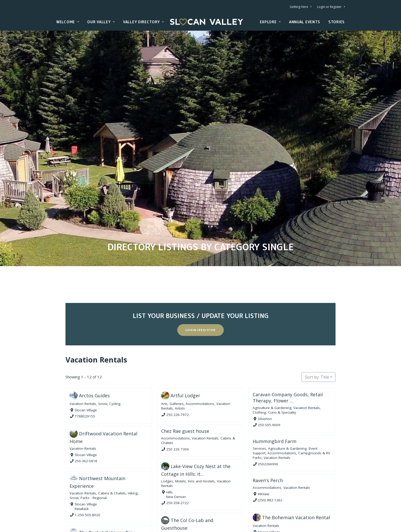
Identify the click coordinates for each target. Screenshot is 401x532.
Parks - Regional (94, 461)
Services (259, 412)
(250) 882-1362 (270, 463)
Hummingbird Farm (275, 404)
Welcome (68, 22)
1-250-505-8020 (87, 478)
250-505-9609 (269, 388)
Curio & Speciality (282, 376)
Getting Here (300, 7)
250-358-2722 (177, 466)
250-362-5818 (86, 424)
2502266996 (268, 427)
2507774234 (176, 520)
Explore (270, 22)
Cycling (115, 367)
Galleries (177, 367)
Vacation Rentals (96, 323)
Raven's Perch (268, 443)
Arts (164, 367)
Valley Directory (143, 22)
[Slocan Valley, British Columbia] (206, 22)
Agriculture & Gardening (272, 371)
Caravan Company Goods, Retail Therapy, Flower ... (288, 361)
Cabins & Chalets (112, 456)
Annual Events (305, 22)
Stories (337, 22)
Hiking (133, 456)
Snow (103, 367)
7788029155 (85, 379)
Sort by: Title (317, 340)
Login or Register (331, 7)
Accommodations (200, 367)
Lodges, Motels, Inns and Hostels (188, 444)
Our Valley (101, 22)
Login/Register (201, 293)
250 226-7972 (177, 378)
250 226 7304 (177, 412)
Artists (180, 371)
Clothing (259, 376)
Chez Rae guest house (185, 394)
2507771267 (268, 501)
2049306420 (85, 523)
